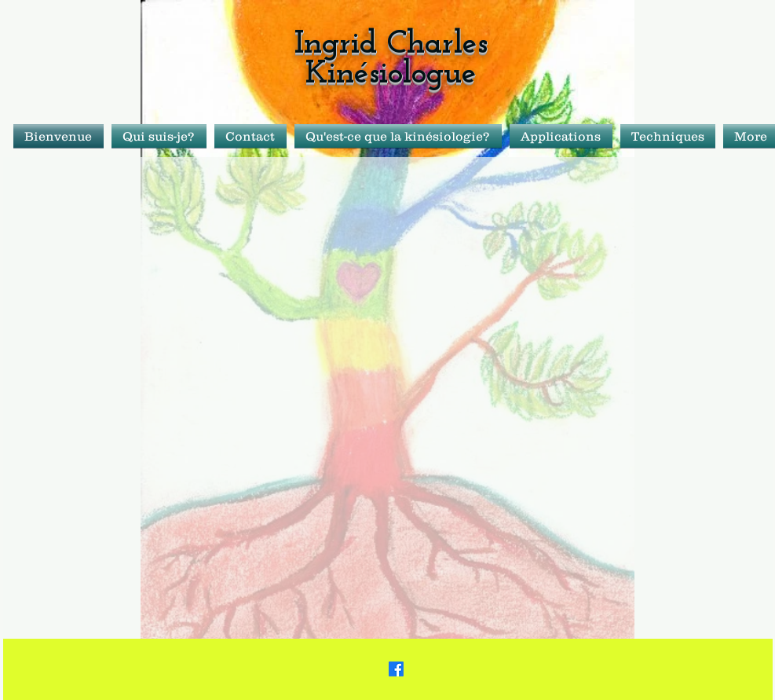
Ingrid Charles (391, 44)
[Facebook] (396, 669)
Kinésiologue (391, 74)
